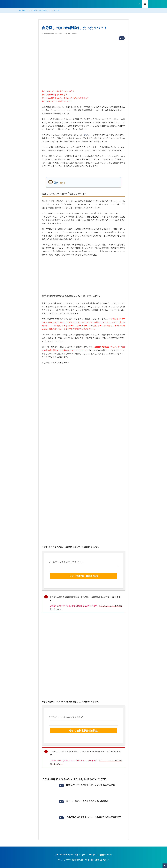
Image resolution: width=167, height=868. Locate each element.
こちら (86, 135)
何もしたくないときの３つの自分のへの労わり (88, 801)
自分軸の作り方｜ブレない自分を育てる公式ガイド (90, 860)
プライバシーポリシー (64, 855)
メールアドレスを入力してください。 (67, 562)
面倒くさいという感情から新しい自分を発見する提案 (91, 785)
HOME (23, 10)
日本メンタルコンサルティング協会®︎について (94, 855)
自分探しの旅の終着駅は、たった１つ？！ (46, 10)
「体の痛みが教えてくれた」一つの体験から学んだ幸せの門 (94, 817)
